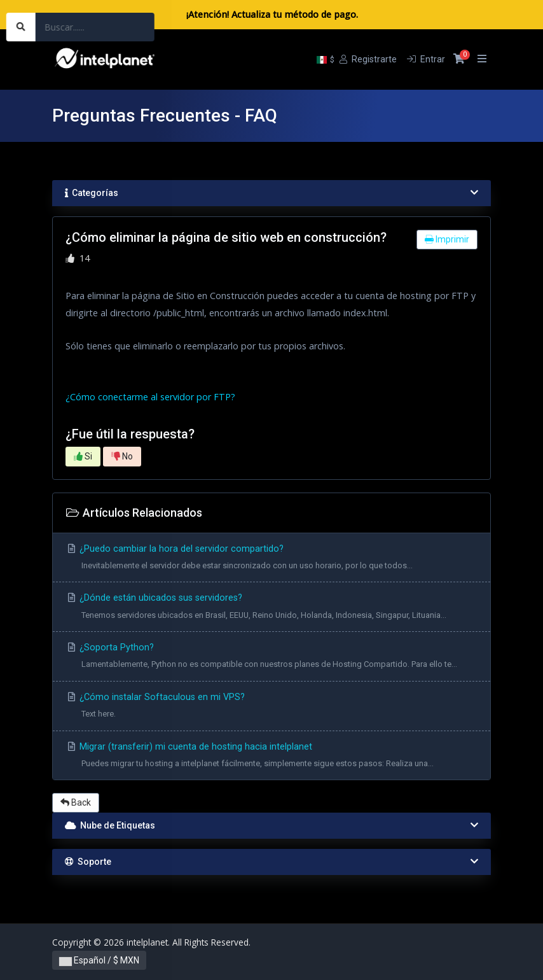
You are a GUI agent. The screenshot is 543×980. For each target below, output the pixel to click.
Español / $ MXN (99, 960)
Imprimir (447, 239)
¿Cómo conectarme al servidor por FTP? (150, 397)
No (122, 456)
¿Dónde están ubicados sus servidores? (271, 608)
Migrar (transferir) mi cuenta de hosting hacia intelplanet (271, 757)
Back (76, 802)
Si (83, 456)
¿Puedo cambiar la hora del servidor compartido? (271, 559)
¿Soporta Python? (271, 658)
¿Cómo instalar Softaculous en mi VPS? (271, 707)
